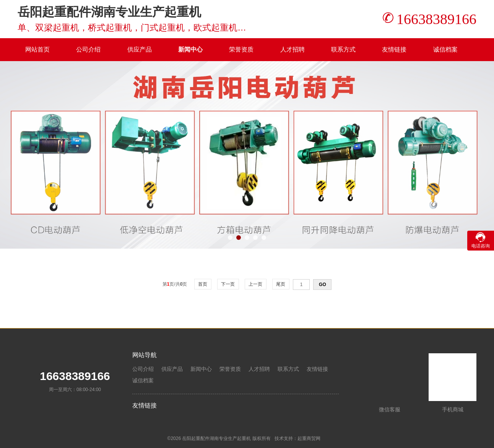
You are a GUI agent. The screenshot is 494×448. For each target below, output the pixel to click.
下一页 (228, 284)
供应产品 (140, 49)
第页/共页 (175, 284)
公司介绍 (88, 49)
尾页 (281, 284)
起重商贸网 (309, 438)
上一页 (256, 284)
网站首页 (37, 49)
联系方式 (343, 49)
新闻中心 (190, 49)
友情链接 (394, 49)
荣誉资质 (241, 49)
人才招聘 (292, 49)
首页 (203, 284)
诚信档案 (445, 49)
